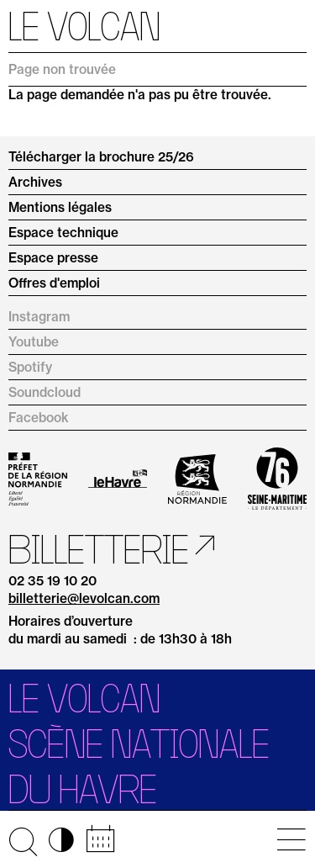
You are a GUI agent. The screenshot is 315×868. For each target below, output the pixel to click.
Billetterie (99, 549)
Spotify (30, 367)
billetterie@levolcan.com (84, 599)
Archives (35, 182)
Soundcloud (45, 392)
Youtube (34, 342)
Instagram (39, 317)
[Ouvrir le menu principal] (291, 839)
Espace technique (63, 233)
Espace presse (53, 258)
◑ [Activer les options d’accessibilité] (61, 839)
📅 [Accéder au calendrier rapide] (100, 839)
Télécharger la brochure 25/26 (101, 157)
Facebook (39, 418)
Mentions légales (60, 207)
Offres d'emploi (54, 283)
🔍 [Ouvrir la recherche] (23, 839)
